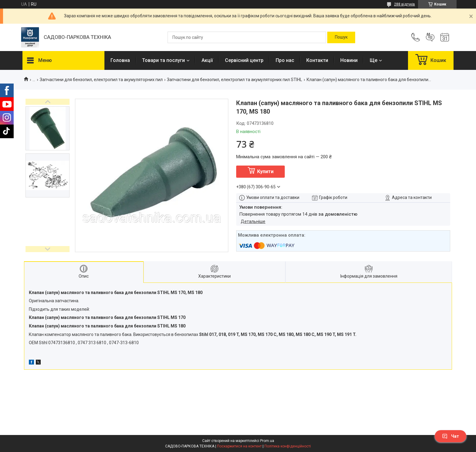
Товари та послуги (163, 60)
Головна (120, 60)
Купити (265, 171)
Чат (450, 436)
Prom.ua (267, 441)
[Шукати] (341, 37)
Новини (349, 60)
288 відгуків (405, 4)
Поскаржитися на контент (239, 446)
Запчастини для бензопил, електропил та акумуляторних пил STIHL (235, 80)
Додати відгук (430, 37)
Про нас (285, 60)
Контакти (317, 60)
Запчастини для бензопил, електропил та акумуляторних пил (101, 80)
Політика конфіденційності (288, 446)
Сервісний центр (244, 60)
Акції (207, 60)
